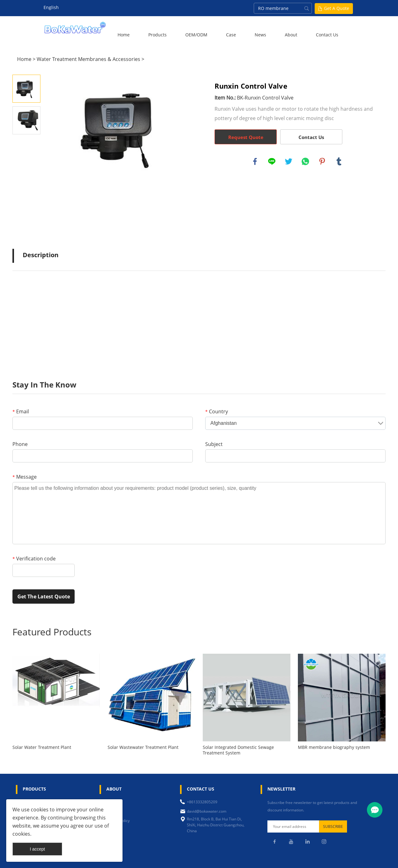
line (272, 161)
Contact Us (327, 35)
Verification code (34, 559)
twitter (289, 161)
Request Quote (246, 137)
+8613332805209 (202, 802)
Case (231, 35)
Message (25, 477)
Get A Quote (337, 8)
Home (124, 35)
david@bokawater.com (207, 811)
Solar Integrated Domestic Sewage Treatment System (238, 750)
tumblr (339, 161)
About (291, 35)
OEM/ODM (196, 35)
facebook (255, 161)
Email (21, 411)
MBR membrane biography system (334, 747)
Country (217, 411)
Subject (214, 444)
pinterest (322, 161)
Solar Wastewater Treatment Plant (143, 747)
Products (157, 35)
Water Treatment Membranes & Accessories (88, 59)
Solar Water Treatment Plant (42, 747)
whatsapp (305, 161)
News (260, 35)
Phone (20, 444)
